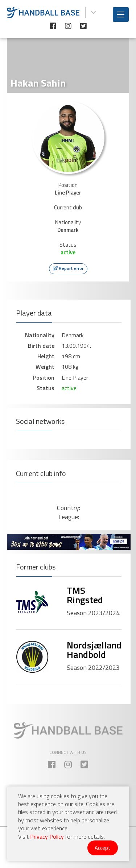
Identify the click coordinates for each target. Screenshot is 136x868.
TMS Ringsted (85, 595)
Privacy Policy (47, 836)
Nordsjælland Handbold (94, 650)
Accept (103, 848)
